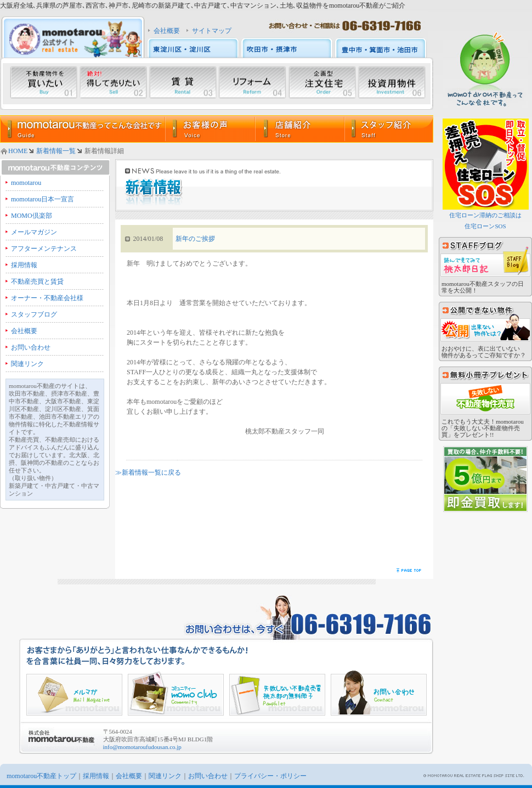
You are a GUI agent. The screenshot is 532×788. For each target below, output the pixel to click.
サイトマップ (212, 31)
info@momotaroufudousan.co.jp (142, 747)
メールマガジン (34, 232)
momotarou (26, 183)
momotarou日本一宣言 (43, 199)
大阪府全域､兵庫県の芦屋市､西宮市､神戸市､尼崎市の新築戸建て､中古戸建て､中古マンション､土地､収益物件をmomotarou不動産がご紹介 (203, 5)
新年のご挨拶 (195, 239)
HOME (18, 151)
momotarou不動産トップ (41, 776)
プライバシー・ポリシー (270, 776)
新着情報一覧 (56, 151)
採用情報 (24, 265)
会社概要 (167, 31)
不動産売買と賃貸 (37, 282)
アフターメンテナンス (44, 249)
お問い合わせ (31, 347)
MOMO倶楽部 (32, 216)
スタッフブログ (34, 314)
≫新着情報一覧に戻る (148, 472)
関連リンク (27, 364)
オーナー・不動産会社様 (47, 298)
